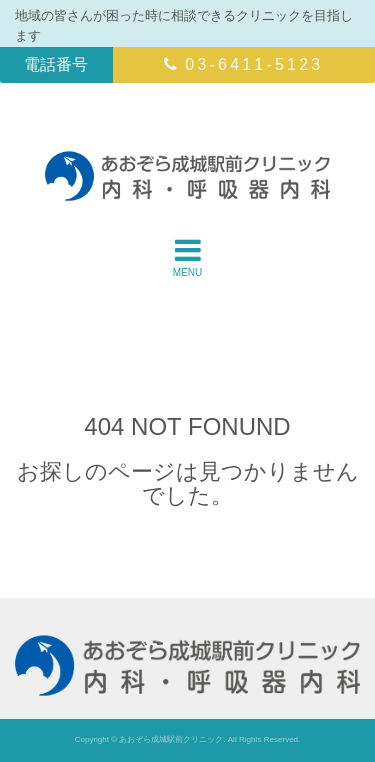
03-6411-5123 (243, 64)
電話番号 (56, 64)
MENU (187, 257)
